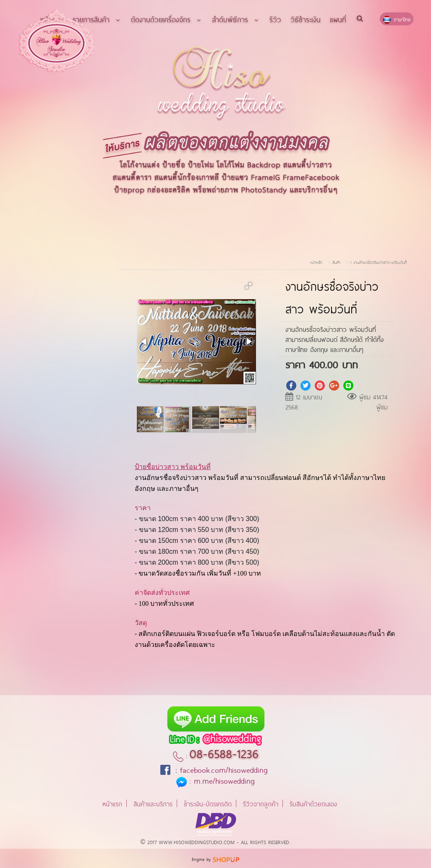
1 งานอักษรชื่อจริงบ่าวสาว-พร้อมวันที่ (379, 262)
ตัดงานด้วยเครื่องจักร (167, 19)
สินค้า (336, 262)
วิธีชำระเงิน (306, 19)
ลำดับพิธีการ (236, 19)
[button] (248, 286)
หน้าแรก (112, 803)
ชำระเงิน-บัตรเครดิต (208, 803)
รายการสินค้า (97, 19)
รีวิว (275, 19)
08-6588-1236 (224, 752)
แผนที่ (338, 19)
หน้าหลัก (316, 262)
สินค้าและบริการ (153, 803)
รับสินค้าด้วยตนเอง (313, 803)
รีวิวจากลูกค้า (261, 803)
